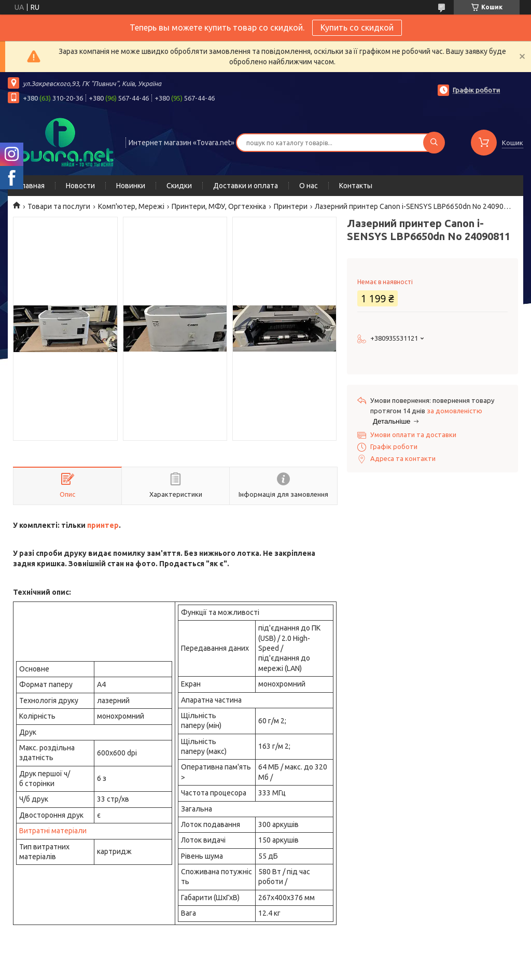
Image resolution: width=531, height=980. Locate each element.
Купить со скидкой (357, 27)
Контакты (356, 186)
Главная (31, 186)
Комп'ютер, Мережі (131, 206)
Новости (80, 186)
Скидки (179, 186)
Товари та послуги (59, 206)
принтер (103, 525)
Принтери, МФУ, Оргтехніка (219, 206)
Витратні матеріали (53, 831)
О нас (309, 186)
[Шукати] (434, 143)
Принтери (291, 206)
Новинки (131, 186)
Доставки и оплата (246, 186)
